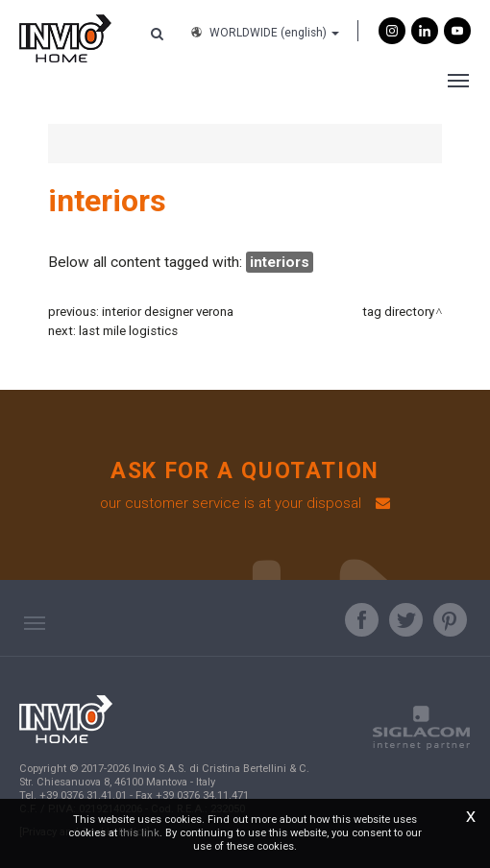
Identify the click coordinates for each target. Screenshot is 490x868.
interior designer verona (168, 312)
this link (140, 833)
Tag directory (398, 312)
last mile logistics (128, 331)
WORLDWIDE (264, 33)
